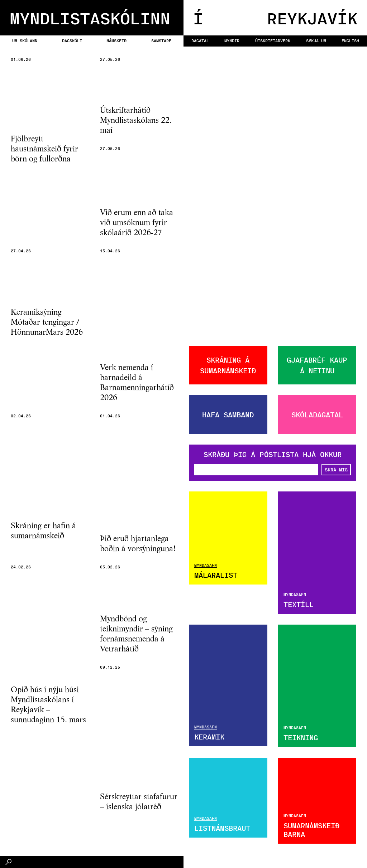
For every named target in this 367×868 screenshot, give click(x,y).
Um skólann (25, 40)
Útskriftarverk (273, 40)
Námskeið (116, 40)
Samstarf (161, 40)
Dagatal (200, 40)
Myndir (232, 40)
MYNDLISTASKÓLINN (90, 18)
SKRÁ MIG (336, 469)
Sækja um (316, 40)
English (350, 40)
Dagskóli (72, 40)
